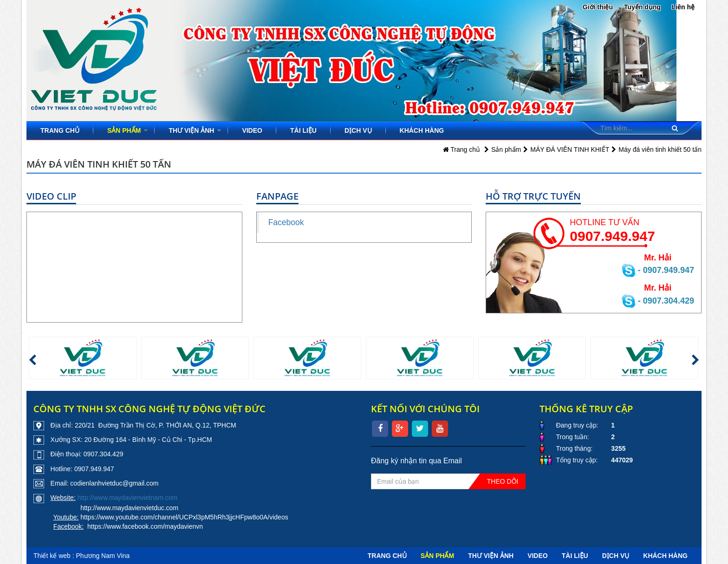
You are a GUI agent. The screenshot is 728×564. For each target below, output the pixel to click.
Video (252, 130)
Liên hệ (683, 7)
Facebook (286, 222)
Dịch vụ (358, 130)
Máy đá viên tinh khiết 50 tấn (660, 149)
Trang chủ (60, 130)
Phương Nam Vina (103, 556)
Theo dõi (503, 481)
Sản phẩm (124, 130)
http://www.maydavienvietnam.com (128, 498)
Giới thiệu (598, 7)
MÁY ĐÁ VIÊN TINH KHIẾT (570, 149)
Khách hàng (422, 130)
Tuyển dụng (642, 7)
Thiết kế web (52, 556)
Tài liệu (303, 130)
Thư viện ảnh (191, 130)
